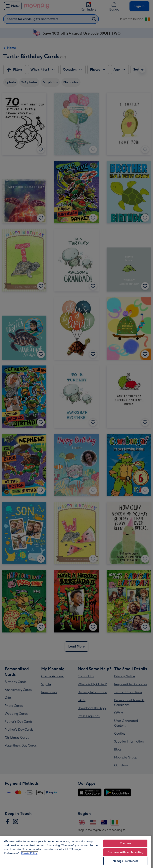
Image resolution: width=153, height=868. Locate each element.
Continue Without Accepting (125, 852)
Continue (126, 843)
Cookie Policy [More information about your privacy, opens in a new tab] (29, 853)
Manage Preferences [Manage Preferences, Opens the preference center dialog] (125, 861)
